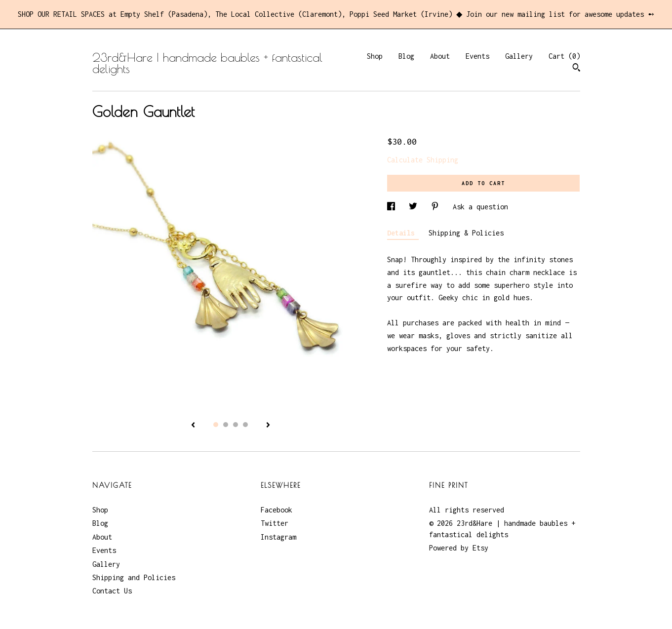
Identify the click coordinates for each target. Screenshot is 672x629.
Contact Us (112, 591)
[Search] (576, 69)
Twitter (275, 523)
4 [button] (245, 425)
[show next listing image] (268, 426)
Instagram (278, 537)
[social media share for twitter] (415, 207)
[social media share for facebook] (393, 207)
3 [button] (236, 425)
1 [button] (216, 425)
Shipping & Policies (466, 233)
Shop (375, 56)
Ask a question (480, 207)
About (440, 56)
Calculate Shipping (423, 160)
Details (403, 233)
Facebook (277, 510)
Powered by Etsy (459, 548)
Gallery (519, 56)
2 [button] (226, 425)
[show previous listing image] (193, 426)
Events (477, 56)
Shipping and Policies (134, 577)
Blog (406, 56)
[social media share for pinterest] (437, 207)
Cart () (564, 56)
